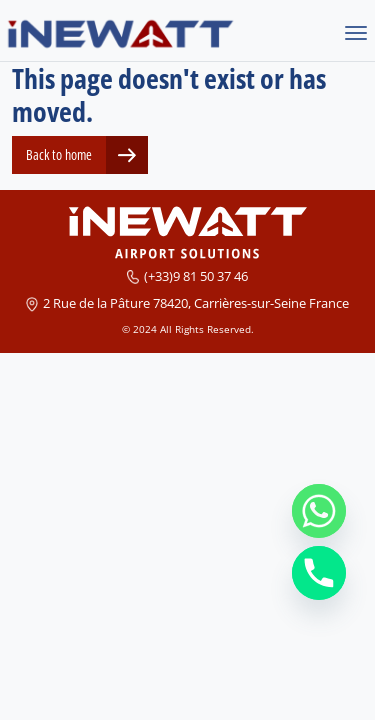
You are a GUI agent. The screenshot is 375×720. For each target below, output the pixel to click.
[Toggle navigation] (356, 35)
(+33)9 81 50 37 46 (196, 276)
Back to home (59, 154)
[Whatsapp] (319, 511)
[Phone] (319, 573)
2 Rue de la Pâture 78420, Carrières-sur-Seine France (196, 303)
